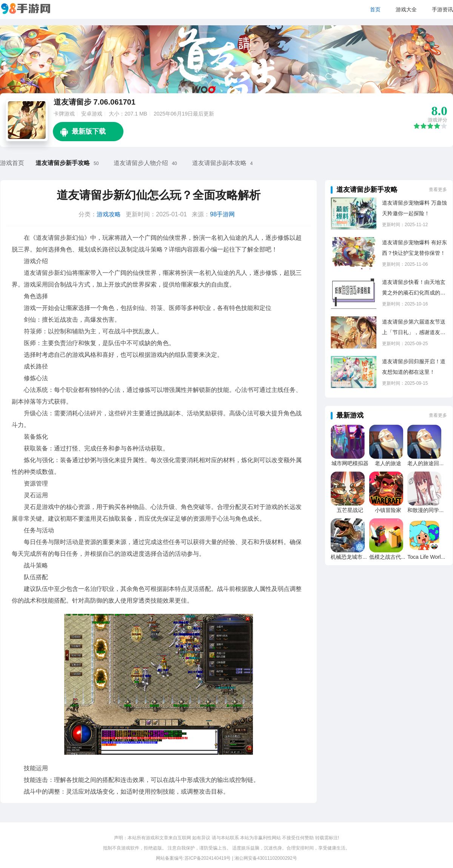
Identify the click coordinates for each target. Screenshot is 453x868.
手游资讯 (442, 9)
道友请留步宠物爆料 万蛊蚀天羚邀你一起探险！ (414, 208)
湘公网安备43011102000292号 (266, 858)
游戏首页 (12, 163)
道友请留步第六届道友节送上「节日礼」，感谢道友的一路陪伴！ (414, 328)
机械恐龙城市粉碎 (352, 557)
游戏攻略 (109, 214)
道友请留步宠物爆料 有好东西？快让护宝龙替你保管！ (414, 248)
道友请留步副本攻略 (219, 163)
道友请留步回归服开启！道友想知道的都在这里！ (414, 367)
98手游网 (222, 214)
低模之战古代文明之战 (396, 557)
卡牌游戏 (64, 114)
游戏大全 (406, 9)
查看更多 (438, 190)
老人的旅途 (388, 463)
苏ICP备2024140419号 (208, 858)
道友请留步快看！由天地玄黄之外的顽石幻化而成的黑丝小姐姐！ (414, 288)
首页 (375, 9)
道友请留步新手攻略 (63, 163)
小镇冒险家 (388, 510)
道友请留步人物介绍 (141, 163)
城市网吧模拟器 (350, 463)
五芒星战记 (350, 510)
